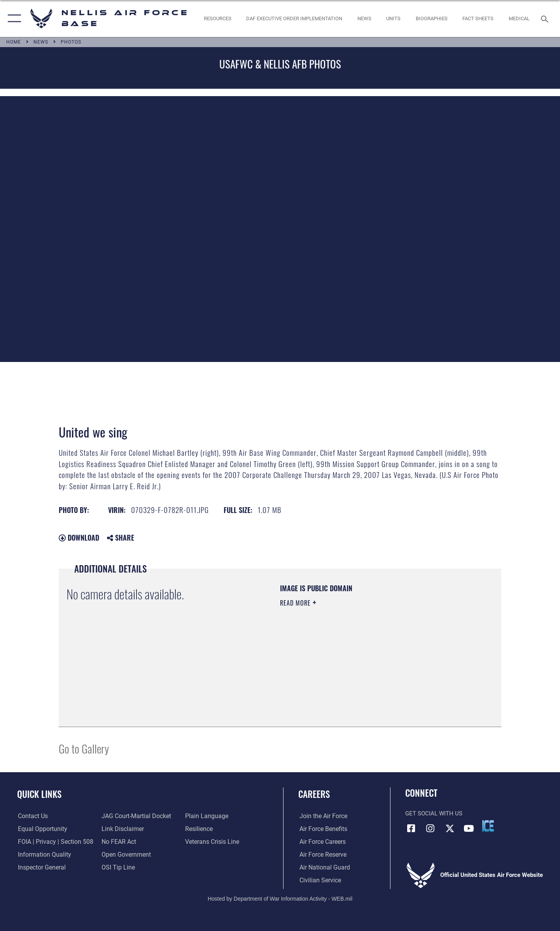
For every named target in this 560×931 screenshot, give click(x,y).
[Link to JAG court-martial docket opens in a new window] (135, 816)
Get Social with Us (434, 813)
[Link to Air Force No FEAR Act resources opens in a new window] (118, 842)
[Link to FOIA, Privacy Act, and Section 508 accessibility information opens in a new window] (53, 842)
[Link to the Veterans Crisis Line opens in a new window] (212, 842)
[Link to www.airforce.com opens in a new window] (321, 816)
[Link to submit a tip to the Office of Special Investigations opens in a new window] (117, 867)
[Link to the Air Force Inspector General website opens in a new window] (40, 867)
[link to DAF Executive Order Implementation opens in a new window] (294, 18)
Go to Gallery (84, 748)
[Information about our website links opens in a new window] (122, 829)
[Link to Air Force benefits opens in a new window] (321, 829)
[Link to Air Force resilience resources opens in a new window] (199, 829)
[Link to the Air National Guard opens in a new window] (322, 867)
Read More (296, 603)
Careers (314, 794)
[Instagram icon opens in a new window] (430, 828)
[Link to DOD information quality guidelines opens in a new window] (42, 855)
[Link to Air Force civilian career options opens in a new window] (318, 880)
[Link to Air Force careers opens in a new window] (321, 842)
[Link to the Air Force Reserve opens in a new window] (321, 855)
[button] (13, 18)
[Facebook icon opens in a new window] (411, 828)
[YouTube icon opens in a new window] (469, 828)
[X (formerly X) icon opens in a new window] (450, 828)
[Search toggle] (546, 18)
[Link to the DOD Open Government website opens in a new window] (125, 855)
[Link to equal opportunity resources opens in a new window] (40, 829)
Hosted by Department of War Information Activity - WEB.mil (280, 898)
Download (79, 538)
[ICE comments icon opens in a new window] (488, 826)
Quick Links (39, 794)
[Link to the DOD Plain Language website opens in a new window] (205, 816)
